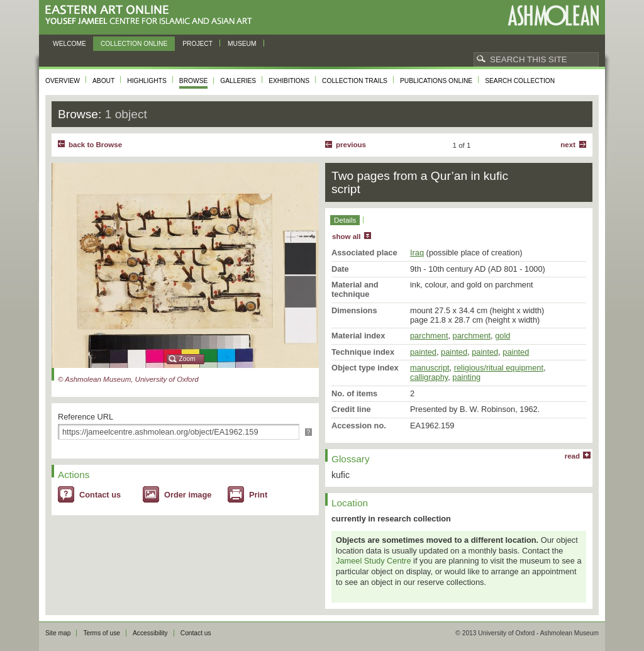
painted (423, 352)
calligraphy (429, 377)
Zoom (187, 359)
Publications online (436, 81)
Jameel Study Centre (374, 561)
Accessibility (150, 633)
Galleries (238, 81)
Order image (188, 495)
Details (345, 220)
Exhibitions (289, 81)
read (572, 456)
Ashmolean (553, 15)
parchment (429, 336)
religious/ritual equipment (499, 368)
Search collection (520, 81)
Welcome (69, 44)
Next (568, 145)
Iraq (417, 253)
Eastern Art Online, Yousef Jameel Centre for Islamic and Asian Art (152, 15)
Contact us (100, 495)
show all (346, 236)
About (103, 81)
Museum (242, 44)
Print (258, 495)
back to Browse (95, 145)
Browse (194, 81)
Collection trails (355, 81)
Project (197, 44)
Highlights (147, 81)
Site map (58, 633)
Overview (63, 81)
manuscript (430, 368)
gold (502, 336)
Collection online (134, 44)
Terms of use (102, 633)
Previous (351, 145)
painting (466, 377)
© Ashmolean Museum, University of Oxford (128, 379)
